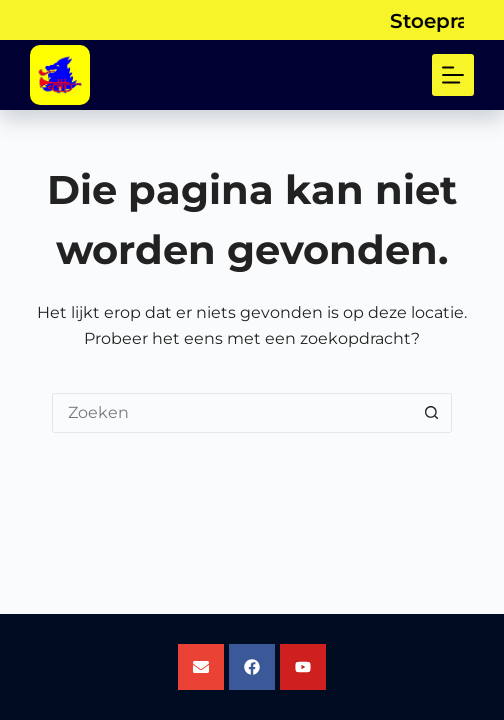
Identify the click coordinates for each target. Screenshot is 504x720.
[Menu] (453, 75)
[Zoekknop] (432, 413)
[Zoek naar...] (232, 413)
